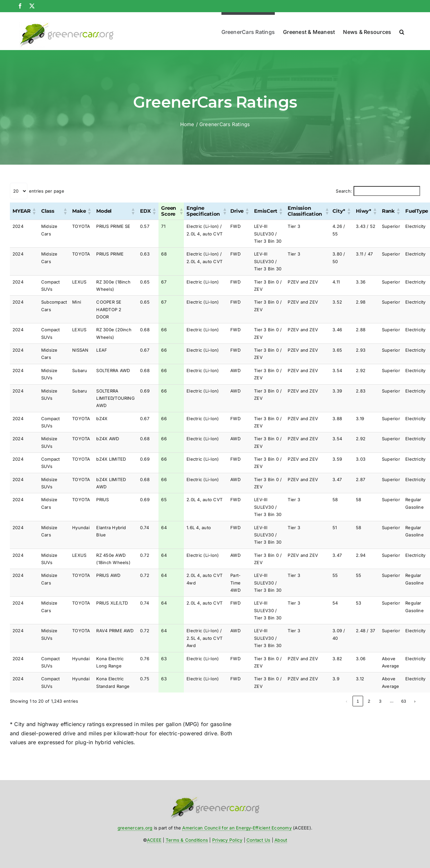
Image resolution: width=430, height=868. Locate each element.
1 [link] (335, 701)
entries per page (47, 191)
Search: (344, 191)
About (281, 840)
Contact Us (258, 840)
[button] (402, 30)
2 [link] (346, 701)
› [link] (415, 701)
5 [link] (380, 701)
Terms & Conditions (187, 840)
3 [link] (358, 701)
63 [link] (404, 701)
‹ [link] (324, 701)
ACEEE (154, 840)
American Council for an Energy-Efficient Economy (237, 828)
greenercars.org (135, 828)
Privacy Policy (227, 840)
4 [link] (369, 701)
